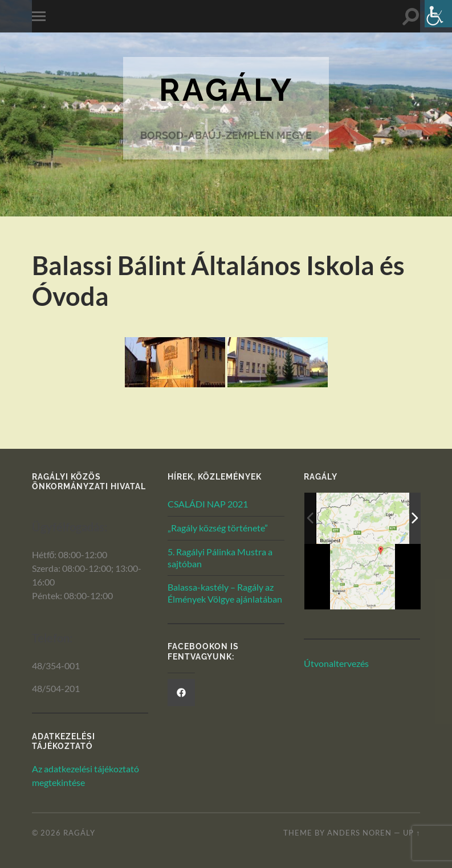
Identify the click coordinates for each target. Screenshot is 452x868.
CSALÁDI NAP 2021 (208, 504)
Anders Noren (359, 833)
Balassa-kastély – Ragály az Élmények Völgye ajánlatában (225, 593)
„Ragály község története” (218, 528)
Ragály (226, 90)
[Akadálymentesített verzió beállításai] (438, 14)
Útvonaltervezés (336, 663)
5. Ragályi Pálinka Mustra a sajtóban (220, 558)
